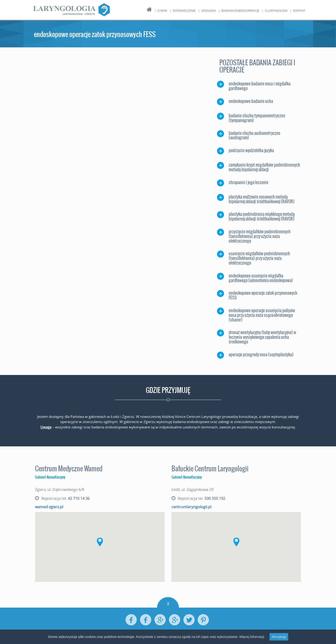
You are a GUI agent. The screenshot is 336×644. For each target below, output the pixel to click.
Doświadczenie (184, 10)
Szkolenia (208, 10)
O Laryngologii (276, 10)
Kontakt (299, 10)
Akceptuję (279, 637)
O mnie (162, 10)
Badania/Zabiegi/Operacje (240, 10)
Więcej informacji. (252, 637)
